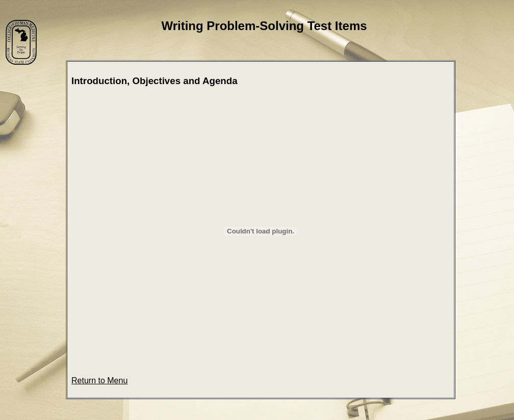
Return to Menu (99, 380)
